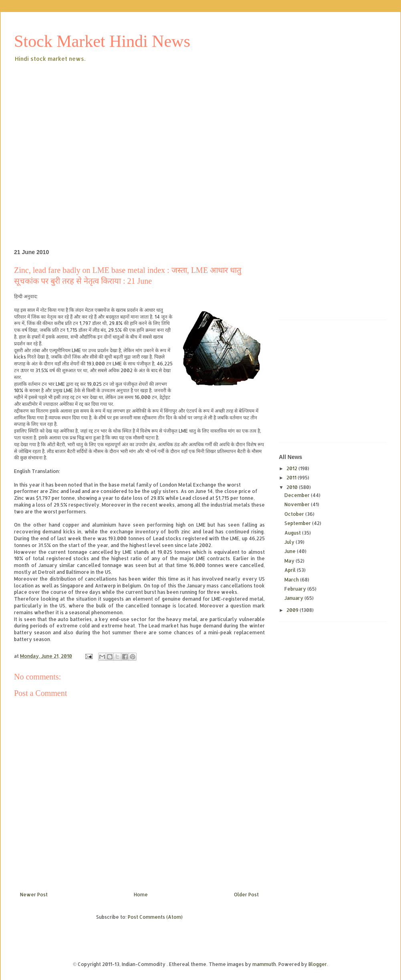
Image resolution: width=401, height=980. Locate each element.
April (291, 570)
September (298, 523)
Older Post (246, 895)
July (290, 542)
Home (141, 895)
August (293, 533)
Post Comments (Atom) (155, 917)
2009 (293, 610)
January (294, 598)
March (292, 580)
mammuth (264, 964)
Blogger (318, 964)
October (295, 514)
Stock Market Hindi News (102, 41)
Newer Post (34, 895)
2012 (292, 468)
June (291, 551)
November (298, 504)
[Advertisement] (75, 143)
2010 (293, 487)
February (296, 589)
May (290, 561)
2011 (292, 478)
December (298, 495)
